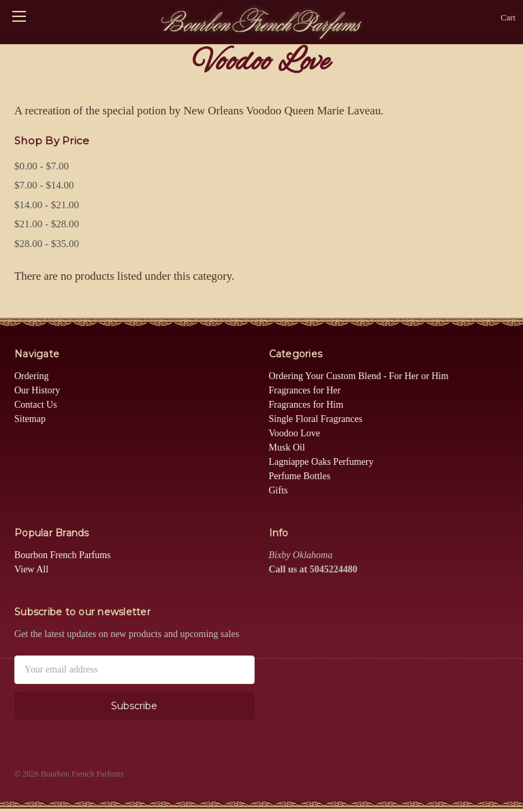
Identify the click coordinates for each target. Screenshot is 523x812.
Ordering (32, 376)
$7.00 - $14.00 (44, 185)
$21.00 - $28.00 (47, 224)
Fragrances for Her (305, 390)
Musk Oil (287, 448)
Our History (37, 390)
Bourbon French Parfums (63, 555)
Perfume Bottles (300, 476)
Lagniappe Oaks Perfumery (321, 462)
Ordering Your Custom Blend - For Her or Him (359, 376)
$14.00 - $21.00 (47, 205)
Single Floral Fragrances (316, 419)
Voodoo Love (295, 433)
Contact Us (36, 405)
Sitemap (30, 419)
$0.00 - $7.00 (42, 166)
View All (31, 569)
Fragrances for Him (306, 405)
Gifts (279, 490)
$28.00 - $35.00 (47, 244)
